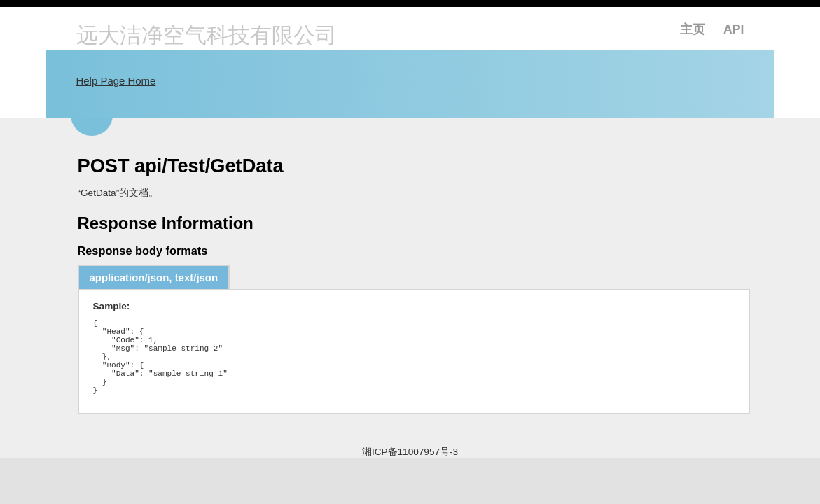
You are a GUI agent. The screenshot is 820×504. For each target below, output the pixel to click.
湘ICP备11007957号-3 (410, 471)
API (734, 29)
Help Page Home (116, 81)
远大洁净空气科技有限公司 (207, 37)
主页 (693, 29)
